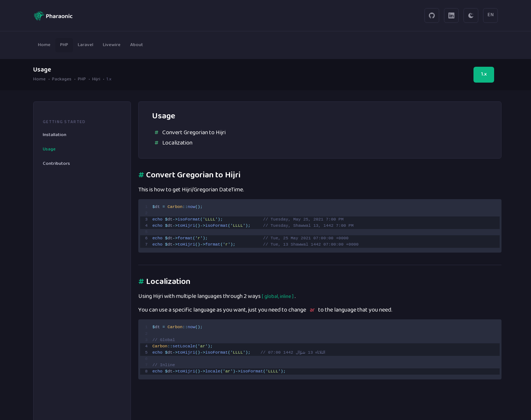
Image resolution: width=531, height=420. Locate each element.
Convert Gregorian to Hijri (194, 133)
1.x (484, 74)
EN (491, 15)
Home (39, 80)
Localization (177, 143)
